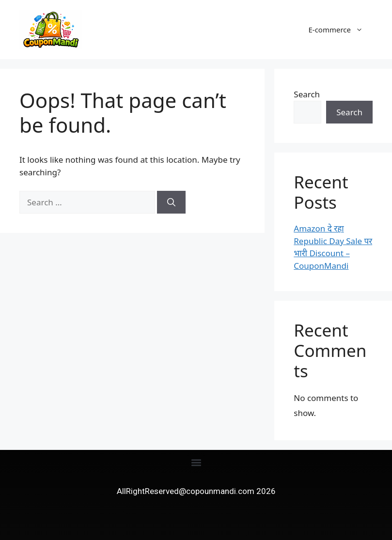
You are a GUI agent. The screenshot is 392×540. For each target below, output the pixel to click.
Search (307, 94)
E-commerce (340, 30)
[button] (196, 463)
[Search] (171, 202)
